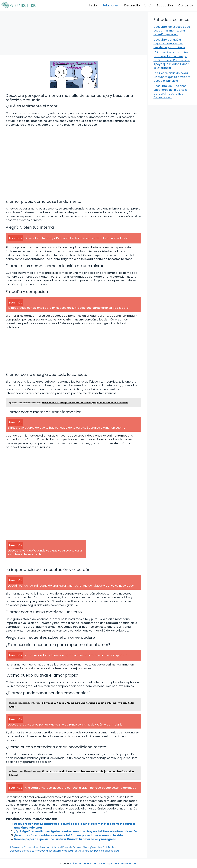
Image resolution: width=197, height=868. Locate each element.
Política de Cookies (125, 864)
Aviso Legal (105, 864)
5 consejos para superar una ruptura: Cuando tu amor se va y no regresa (65, 839)
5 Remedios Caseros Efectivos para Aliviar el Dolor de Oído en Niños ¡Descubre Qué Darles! (63, 847)
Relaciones (111, 5)
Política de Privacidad (83, 864)
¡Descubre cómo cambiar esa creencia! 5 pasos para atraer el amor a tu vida (68, 835)
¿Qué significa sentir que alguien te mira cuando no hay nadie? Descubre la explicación (76, 831)
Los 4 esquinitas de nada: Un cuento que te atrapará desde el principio (172, 77)
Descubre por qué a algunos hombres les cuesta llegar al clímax (169, 43)
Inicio (93, 5)
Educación (165, 5)
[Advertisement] (74, 33)
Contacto (186, 5)
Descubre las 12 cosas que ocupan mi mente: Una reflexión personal (172, 31)
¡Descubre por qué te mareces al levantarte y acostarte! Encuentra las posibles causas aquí (64, 851)
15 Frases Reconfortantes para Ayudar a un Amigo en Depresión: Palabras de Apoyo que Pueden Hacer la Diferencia (172, 60)
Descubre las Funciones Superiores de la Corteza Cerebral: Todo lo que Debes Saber (171, 92)
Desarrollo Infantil (138, 5)
